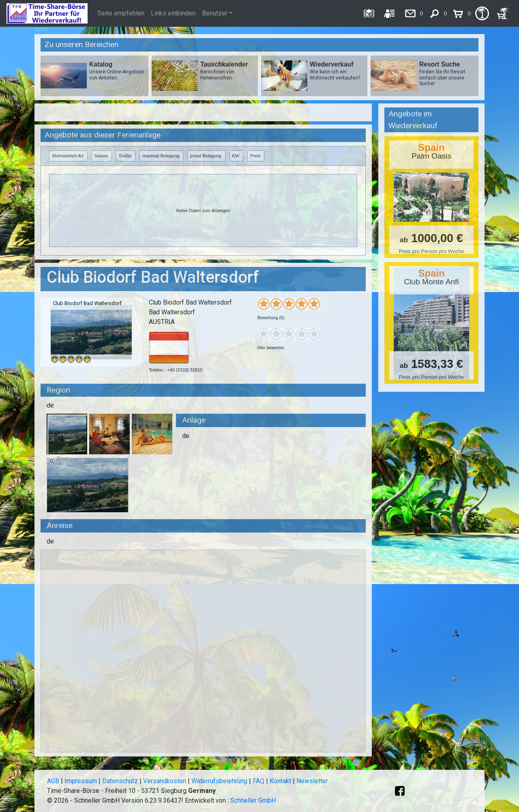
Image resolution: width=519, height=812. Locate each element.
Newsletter (312, 781)
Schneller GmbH (253, 800)
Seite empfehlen (121, 13)
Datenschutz (120, 781)
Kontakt (280, 781)
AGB (53, 781)
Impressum (81, 781)
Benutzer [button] (215, 13)
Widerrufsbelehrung (219, 781)
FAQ (258, 781)
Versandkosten (165, 781)
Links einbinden (173, 13)
